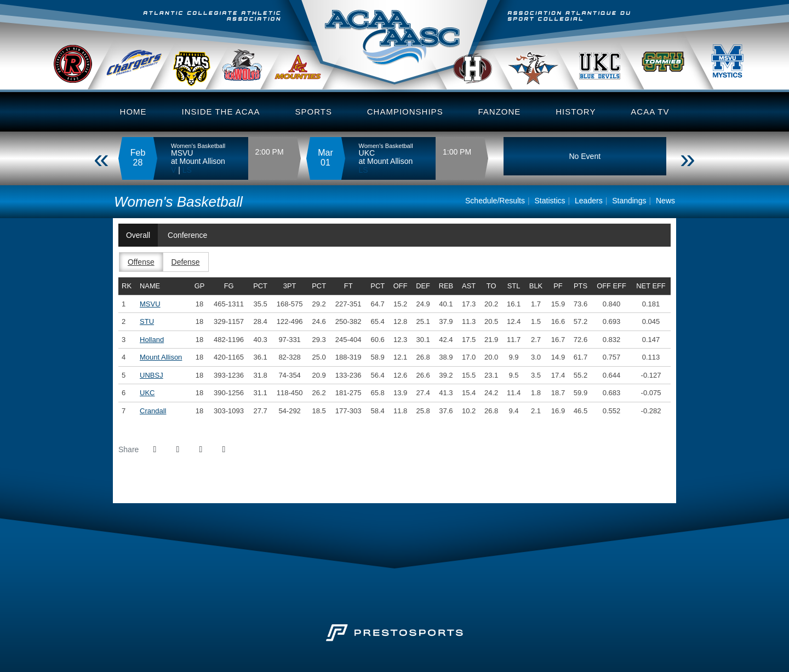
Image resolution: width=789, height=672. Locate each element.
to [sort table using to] (491, 286)
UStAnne (543, 60)
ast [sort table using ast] (469, 286)
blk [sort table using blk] (536, 286)
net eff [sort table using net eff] (651, 286)
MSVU (733, 60)
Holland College (486, 60)
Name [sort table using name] (150, 286)
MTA (309, 60)
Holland (152, 340)
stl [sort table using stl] (514, 286)
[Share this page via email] (201, 449)
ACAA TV (650, 112)
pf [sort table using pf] (558, 286)
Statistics (550, 201)
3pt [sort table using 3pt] (290, 286)
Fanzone (500, 112)
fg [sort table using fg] (229, 286)
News (665, 201)
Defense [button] (186, 262)
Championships (405, 112)
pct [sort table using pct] (260, 286)
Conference (187, 235)
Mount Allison (161, 357)
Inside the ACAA (221, 112)
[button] (224, 449)
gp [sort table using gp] (200, 286)
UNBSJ (255, 60)
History (576, 112)
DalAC (202, 60)
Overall (138, 235)
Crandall (145, 60)
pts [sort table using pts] (581, 286)
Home (133, 112)
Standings (629, 201)
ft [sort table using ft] (348, 286)
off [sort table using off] (401, 286)
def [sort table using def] (423, 286)
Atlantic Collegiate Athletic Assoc (395, 46)
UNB (78, 60)
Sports (313, 112)
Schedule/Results (495, 201)
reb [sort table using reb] (446, 286)
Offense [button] (141, 262)
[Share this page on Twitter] (178, 449)
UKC (610, 60)
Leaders (589, 201)
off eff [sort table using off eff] (611, 286)
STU (674, 60)
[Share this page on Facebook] (155, 449)
